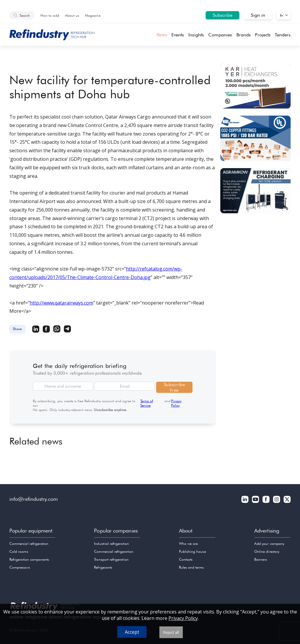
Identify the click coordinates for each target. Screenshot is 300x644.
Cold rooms (19, 551)
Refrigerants (103, 567)
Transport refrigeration (111, 559)
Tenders (283, 35)
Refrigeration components (29, 559)
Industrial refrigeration (111, 544)
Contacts (186, 559)
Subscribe (223, 15)
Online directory (267, 551)
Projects (263, 35)
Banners (261, 559)
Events (178, 35)
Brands (244, 35)
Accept (132, 632)
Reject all (171, 632)
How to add (50, 15)
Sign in (258, 15)
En (282, 15)
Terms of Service (147, 403)
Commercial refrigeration (29, 544)
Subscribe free (174, 387)
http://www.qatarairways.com (61, 303)
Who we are (189, 544)
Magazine (93, 15)
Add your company (269, 544)
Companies (220, 35)
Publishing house (192, 551)
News (162, 35)
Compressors (20, 567)
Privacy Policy (176, 403)
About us (72, 15)
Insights (196, 35)
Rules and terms (191, 567)
